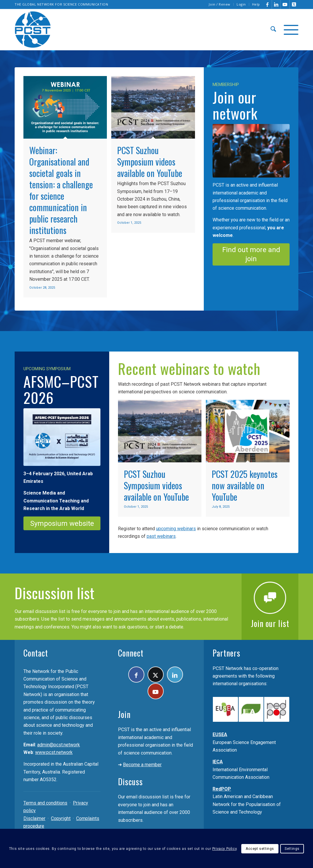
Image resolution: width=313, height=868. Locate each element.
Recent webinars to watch (189, 368)
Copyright (61, 818)
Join (124, 714)
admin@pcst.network (59, 745)
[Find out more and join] (251, 254)
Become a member (142, 765)
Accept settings (260, 849)
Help (256, 4)
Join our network (235, 105)
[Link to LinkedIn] (276, 4)
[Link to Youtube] (285, 4)
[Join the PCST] (251, 151)
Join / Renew (220, 4)
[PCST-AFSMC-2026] (62, 437)
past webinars (161, 536)
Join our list (270, 623)
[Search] (273, 30)
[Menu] (289, 30)
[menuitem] (220, 4)
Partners (226, 653)
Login (241, 4)
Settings (292, 849)
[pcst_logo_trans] (33, 30)
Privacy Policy (224, 849)
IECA (218, 762)
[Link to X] (294, 4)
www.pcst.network (54, 752)
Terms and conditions (45, 803)
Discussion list (55, 593)
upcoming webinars (176, 529)
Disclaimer (34, 818)
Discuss (130, 782)
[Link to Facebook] (267, 4)
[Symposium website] (62, 523)
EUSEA (220, 734)
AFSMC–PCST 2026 (61, 389)
